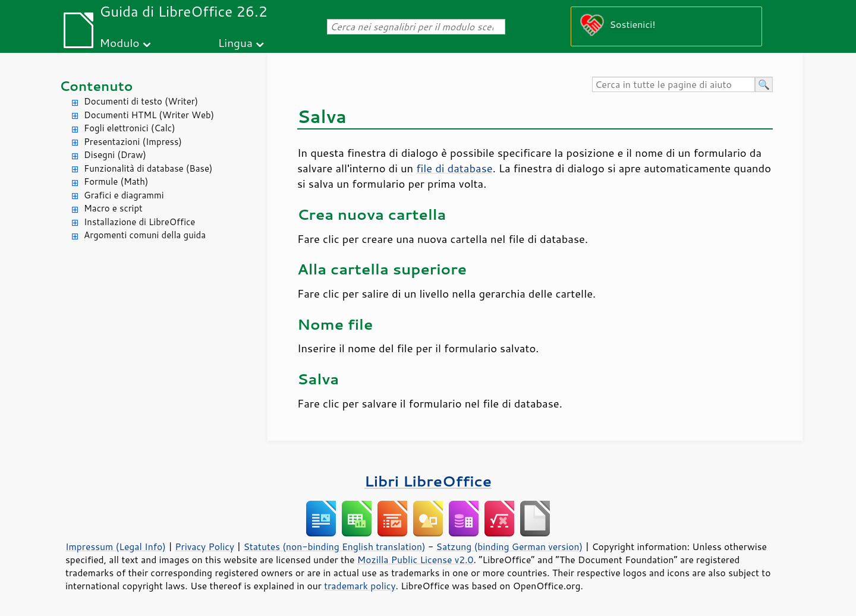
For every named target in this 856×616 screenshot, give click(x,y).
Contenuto (96, 86)
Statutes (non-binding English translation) (334, 546)
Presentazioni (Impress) (133, 142)
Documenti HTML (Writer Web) (149, 115)
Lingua (235, 42)
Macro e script (113, 208)
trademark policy (360, 586)
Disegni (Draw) (115, 155)
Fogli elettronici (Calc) (130, 128)
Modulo (119, 42)
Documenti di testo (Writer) (141, 101)
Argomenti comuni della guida (145, 235)
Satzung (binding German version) (510, 546)
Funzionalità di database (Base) (148, 168)
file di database (454, 168)
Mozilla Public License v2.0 (416, 560)
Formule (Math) (116, 181)
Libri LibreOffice (428, 481)
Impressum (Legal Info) (116, 546)
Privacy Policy (204, 546)
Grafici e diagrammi (124, 195)
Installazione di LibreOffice (139, 222)
